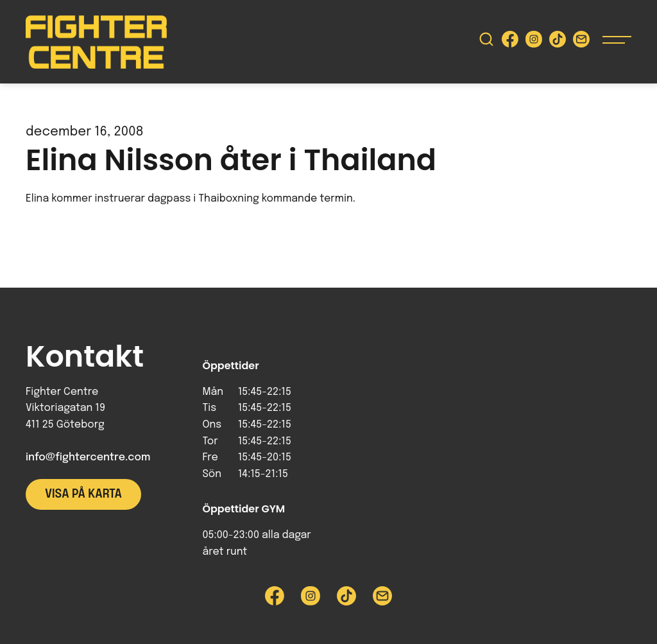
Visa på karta (83, 494)
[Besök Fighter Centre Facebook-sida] (510, 42)
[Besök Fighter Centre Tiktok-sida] (558, 42)
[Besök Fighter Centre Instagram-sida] (534, 42)
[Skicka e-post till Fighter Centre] (581, 42)
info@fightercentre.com (88, 457)
